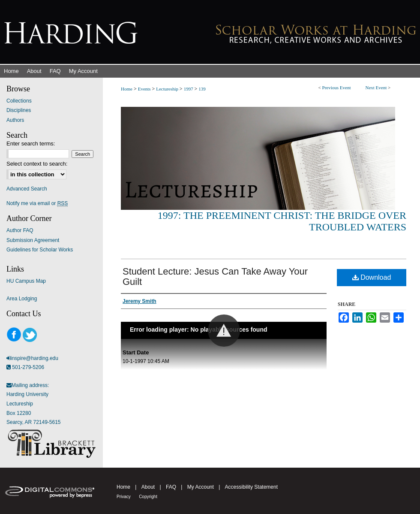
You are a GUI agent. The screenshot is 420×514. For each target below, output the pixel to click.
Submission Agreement (33, 240)
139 (202, 89)
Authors (15, 120)
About (148, 487)
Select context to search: (37, 164)
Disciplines (19, 110)
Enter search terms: (31, 144)
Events (145, 89)
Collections (19, 101)
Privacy (124, 497)
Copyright (148, 497)
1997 (189, 89)
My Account (201, 487)
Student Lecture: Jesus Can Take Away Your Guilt (215, 277)
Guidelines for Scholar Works (40, 250)
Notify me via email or (37, 203)
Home (127, 89)
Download (372, 277)
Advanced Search (27, 189)
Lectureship (168, 89)
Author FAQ (20, 230)
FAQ (171, 487)
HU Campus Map (26, 281)
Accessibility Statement (251, 487)
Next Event (376, 88)
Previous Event (337, 88)
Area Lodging (22, 299)
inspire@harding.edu (34, 358)
